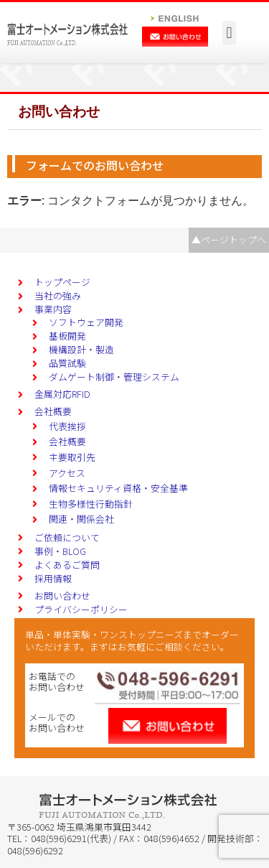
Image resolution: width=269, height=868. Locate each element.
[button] (229, 33)
